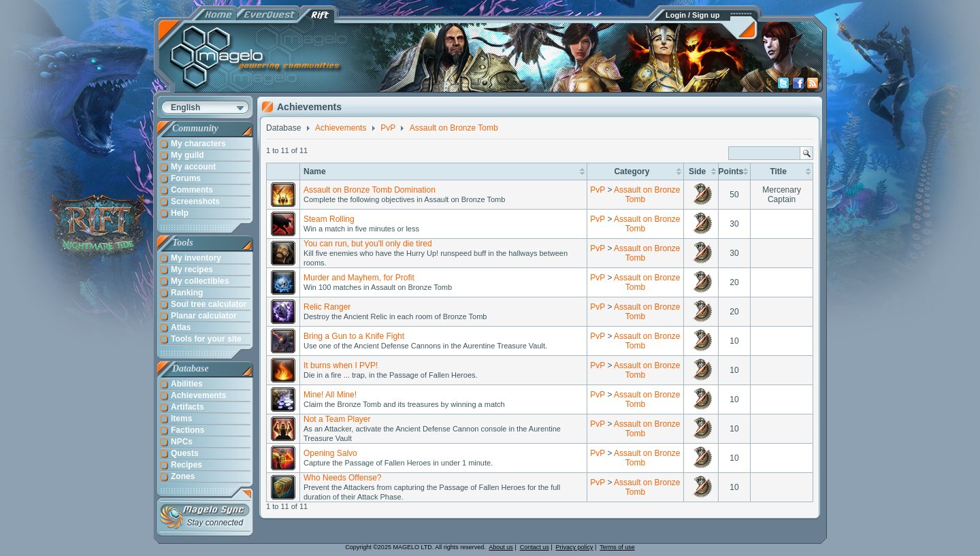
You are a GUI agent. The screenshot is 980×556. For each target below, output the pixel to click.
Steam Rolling (329, 219)
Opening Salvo (330, 453)
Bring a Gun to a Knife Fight (354, 336)
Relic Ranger (327, 307)
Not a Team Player (337, 419)
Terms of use (617, 547)
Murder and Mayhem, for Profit (359, 278)
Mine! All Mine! (330, 395)
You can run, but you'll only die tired (368, 244)
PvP (598, 190)
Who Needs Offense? (343, 478)
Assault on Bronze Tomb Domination (370, 190)
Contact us (535, 547)
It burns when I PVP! (341, 365)
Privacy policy (575, 547)
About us (501, 547)
